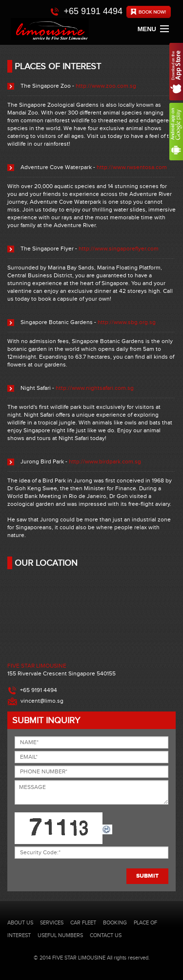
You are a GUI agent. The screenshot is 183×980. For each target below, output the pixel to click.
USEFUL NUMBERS (60, 935)
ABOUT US (20, 923)
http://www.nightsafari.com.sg (95, 388)
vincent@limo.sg (42, 701)
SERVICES (52, 923)
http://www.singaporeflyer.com (119, 249)
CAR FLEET (83, 923)
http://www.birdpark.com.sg (105, 462)
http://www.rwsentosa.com (132, 167)
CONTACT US (106, 935)
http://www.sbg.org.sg (127, 322)
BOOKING (115, 923)
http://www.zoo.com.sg (106, 86)
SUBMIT (147, 876)
